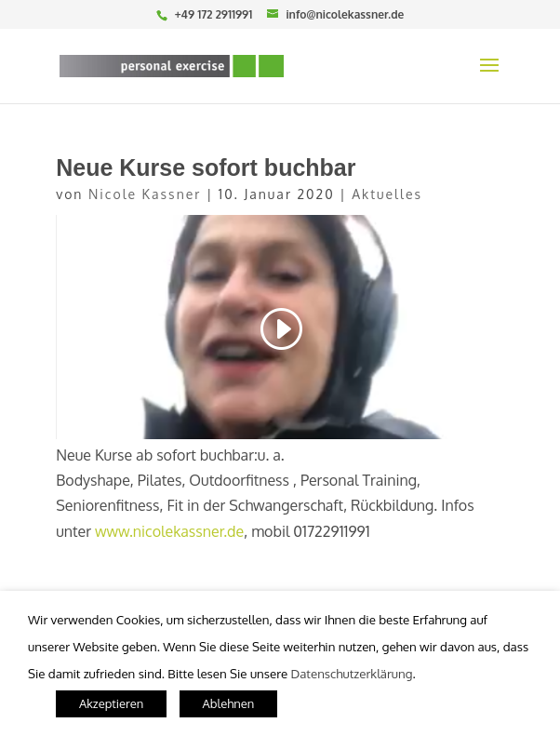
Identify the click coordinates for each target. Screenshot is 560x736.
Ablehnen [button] (229, 703)
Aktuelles (387, 194)
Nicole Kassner (145, 194)
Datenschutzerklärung (351, 673)
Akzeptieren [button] (111, 703)
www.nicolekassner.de (169, 531)
